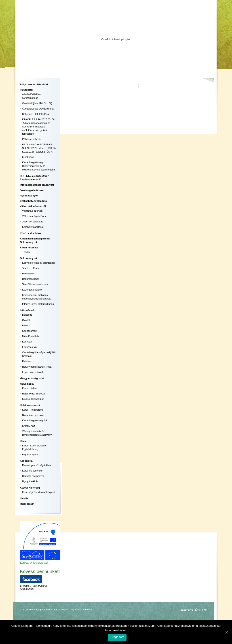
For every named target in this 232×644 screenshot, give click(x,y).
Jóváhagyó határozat (32, 190)
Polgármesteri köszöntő (34, 84)
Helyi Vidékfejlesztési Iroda (37, 367)
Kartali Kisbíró (30, 388)
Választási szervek (32, 211)
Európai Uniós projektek (34, 563)
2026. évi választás (33, 222)
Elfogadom (117, 637)
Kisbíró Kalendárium (33, 399)
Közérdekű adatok (31, 233)
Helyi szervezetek (30, 405)
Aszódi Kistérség (30, 488)
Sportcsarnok (29, 331)
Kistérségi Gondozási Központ (39, 492)
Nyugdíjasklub (30, 481)
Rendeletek (28, 274)
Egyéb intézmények (33, 372)
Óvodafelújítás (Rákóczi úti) (37, 103)
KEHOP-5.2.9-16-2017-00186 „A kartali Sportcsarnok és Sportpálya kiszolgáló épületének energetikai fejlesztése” (38, 127)
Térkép (26, 252)
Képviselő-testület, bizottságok (39, 263)
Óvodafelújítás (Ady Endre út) (38, 109)
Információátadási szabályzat (37, 185)
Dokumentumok (31, 279)
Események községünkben (37, 465)
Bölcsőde (27, 315)
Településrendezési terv (35, 284)
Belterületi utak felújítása (36, 114)
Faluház (26, 361)
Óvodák (26, 320)
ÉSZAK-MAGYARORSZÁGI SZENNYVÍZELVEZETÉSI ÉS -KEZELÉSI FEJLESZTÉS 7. (39, 148)
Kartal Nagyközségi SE (35, 420)
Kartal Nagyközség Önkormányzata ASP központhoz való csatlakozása (38, 166)
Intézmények (27, 310)
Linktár (24, 498)
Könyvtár (27, 342)
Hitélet (24, 441)
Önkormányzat (28, 258)
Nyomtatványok (29, 196)
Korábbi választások (33, 227)
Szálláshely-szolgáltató (33, 201)
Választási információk (33, 206)
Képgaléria (26, 461)
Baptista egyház (31, 454)
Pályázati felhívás (32, 139)
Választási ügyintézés (34, 216)
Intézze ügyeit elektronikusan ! (39, 304)
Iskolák (26, 325)
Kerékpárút (28, 157)
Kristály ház (28, 426)
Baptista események (33, 476)
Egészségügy (30, 347)
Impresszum (27, 504)
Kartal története (29, 248)
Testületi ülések (31, 268)
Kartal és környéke (32, 471)
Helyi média (27, 384)
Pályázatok (26, 90)
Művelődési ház (31, 336)
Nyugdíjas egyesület (33, 415)
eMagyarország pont (32, 378)
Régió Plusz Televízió (34, 394)
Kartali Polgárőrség (33, 410)
